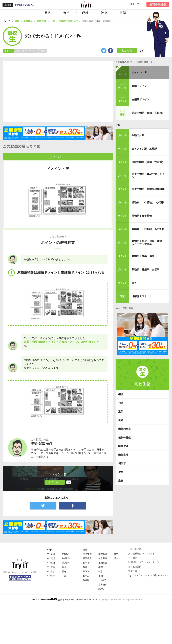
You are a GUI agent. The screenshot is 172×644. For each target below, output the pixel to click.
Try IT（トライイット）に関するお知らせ (149, 575)
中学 (49, 550)
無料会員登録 (158, 5)
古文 (116, 554)
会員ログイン (137, 4)
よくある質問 (135, 567)
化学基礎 (103, 558)
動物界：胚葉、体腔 (143, 256)
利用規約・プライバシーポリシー (145, 562)
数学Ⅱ (86, 567)
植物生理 (123, 446)
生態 (121, 472)
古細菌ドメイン (141, 99)
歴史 (64, 571)
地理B (101, 589)
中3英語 (51, 563)
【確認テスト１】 (142, 296)
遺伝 (121, 411)
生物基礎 (103, 563)
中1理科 (66, 554)
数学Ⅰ (86, 563)
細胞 (121, 394)
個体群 (122, 463)
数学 (67, 13)
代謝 (121, 403)
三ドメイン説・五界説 (144, 149)
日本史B (102, 580)
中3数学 (51, 576)
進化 (121, 481)
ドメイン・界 (139, 73)
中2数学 (51, 571)
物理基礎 (103, 554)
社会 (104, 13)
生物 (101, 576)
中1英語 (51, 554)
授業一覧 (133, 571)
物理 (101, 567)
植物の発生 (125, 437)
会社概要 (133, 558)
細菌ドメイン (139, 86)
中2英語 (51, 558)
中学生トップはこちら (25, 5)
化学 (101, 571)
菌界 (134, 283)
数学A (86, 576)
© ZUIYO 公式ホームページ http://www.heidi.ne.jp (63, 599)
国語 (123, 13)
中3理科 (66, 563)
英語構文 (87, 558)
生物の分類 (138, 135)
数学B (86, 580)
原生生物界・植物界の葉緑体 (148, 189)
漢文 (116, 558)
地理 (64, 567)
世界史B (102, 585)
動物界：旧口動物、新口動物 (148, 229)
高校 (85, 550)
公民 (64, 576)
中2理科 (66, 558)
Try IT (86, 5)
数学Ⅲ (86, 571)
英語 (48, 13)
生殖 (121, 420)
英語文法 (87, 554)
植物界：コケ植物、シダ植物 (148, 202)
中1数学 (51, 567)
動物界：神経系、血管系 (146, 269)
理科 (85, 13)
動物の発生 (125, 429)
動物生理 (123, 455)
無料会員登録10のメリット (142, 554)
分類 (118, 125)
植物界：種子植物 (142, 216)
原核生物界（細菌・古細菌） (148, 113)
